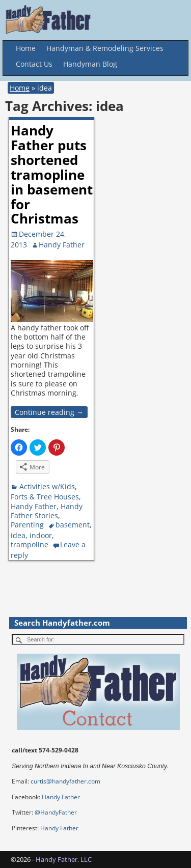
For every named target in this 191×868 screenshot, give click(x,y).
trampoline (30, 544)
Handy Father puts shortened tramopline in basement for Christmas (52, 174)
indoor (41, 535)
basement (73, 525)
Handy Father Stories (47, 511)
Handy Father (34, 506)
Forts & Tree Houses (45, 497)
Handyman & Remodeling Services (105, 48)
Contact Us (34, 64)
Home (26, 48)
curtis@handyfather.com (65, 781)
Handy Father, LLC (64, 859)
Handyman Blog (90, 64)
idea (18, 535)
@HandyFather (56, 812)
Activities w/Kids (47, 486)
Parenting (27, 525)
